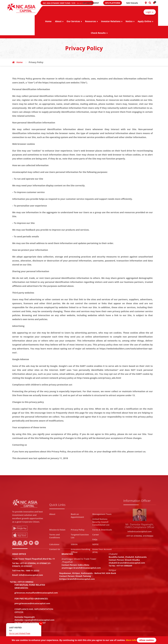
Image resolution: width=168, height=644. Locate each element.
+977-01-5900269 (124, 566)
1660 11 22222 (32, 571)
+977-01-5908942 (25, 582)
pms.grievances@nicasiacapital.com (32, 603)
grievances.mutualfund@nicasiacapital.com (36, 593)
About (59, 21)
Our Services (74, 21)
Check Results (99, 33)
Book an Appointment (77, 541)
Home (48, 21)
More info (131, 640)
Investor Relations (112, 21)
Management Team (102, 539)
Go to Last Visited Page (20, 633)
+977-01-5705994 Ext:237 (34, 623)
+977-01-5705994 (28, 563)
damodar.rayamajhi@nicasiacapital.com (34, 620)
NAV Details (132, 3)
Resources (91, 21)
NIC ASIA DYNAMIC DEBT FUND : (67, 3)
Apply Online (145, 21)
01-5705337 (27, 566)
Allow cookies (147, 640)
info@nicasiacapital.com (31, 575)
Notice (130, 21)
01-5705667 (42, 563)
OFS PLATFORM (113, 3)
